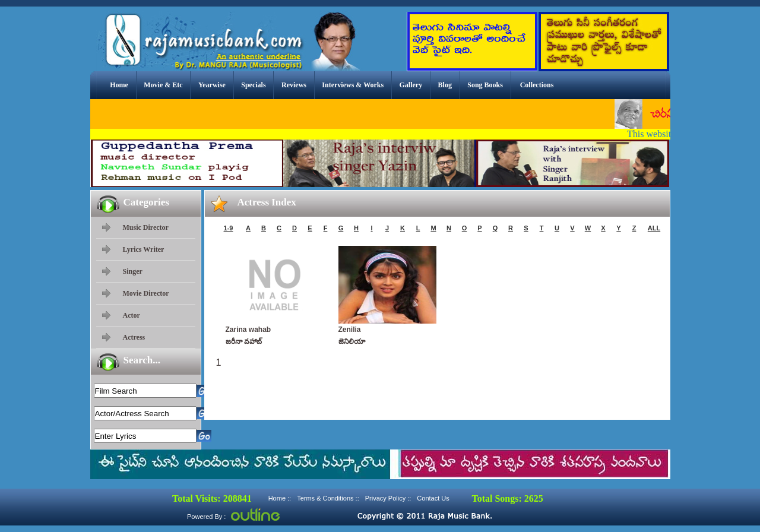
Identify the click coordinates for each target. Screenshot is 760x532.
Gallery (411, 85)
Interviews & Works (353, 85)
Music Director (146, 227)
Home (119, 85)
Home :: (280, 498)
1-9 (229, 228)
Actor (132, 315)
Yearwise (212, 85)
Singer (133, 271)
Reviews (294, 85)
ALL (654, 228)
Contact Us (433, 498)
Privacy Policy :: (388, 498)
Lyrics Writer (144, 249)
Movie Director (146, 293)
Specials (253, 85)
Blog (445, 85)
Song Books (485, 85)
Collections (537, 85)
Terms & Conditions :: (328, 498)
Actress (134, 337)
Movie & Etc (163, 85)
